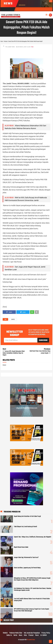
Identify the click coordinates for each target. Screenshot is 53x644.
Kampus (13, 320)
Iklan (25, 635)
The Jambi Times (31, 640)
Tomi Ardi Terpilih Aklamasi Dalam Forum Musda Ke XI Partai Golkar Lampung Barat (32, 600)
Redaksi (5, 633)
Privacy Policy (46, 633)
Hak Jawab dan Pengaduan (32, 633)
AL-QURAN (44, 635)
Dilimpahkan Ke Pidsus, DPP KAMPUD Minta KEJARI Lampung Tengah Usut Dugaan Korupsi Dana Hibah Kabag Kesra (32, 579)
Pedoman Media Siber (16, 633)
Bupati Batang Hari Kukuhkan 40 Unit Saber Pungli (27, 516)
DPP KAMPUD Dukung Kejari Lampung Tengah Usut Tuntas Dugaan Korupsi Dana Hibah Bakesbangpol (31, 610)
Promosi (31, 635)
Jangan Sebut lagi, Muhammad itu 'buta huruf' (26, 558)
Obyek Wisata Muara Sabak (21, 547)
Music (37, 635)
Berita (15, 635)
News (21, 635)
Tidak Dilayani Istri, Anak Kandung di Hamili (25, 527)
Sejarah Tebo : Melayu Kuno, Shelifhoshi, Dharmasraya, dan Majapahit (33, 537)
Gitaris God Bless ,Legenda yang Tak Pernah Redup (27, 568)
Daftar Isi (9, 635)
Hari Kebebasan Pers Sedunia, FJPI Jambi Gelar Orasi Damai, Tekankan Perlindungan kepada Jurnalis (33, 589)
